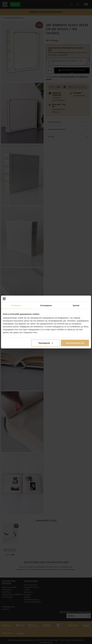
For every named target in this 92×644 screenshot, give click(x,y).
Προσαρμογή (46, 343)
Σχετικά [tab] (76, 305)
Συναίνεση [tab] (16, 305)
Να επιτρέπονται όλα (75, 343)
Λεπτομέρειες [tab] (46, 305)
